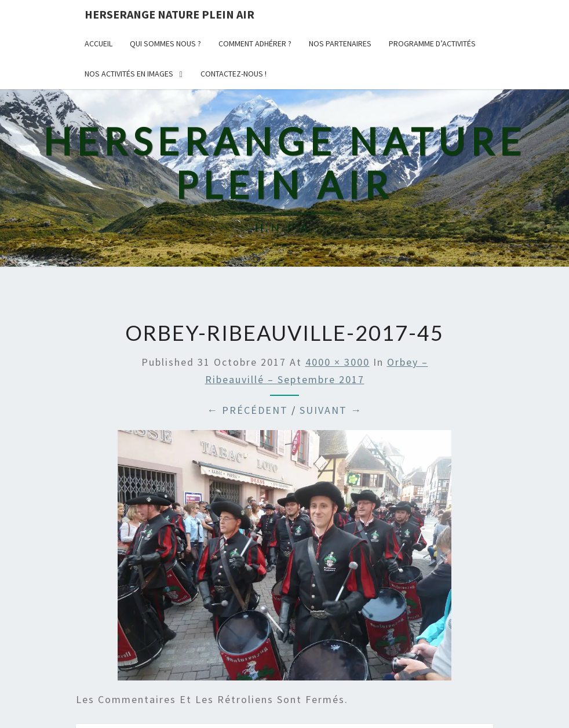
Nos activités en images (129, 74)
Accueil (99, 43)
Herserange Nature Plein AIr (169, 14)
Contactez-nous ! (234, 74)
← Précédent (247, 410)
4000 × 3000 (338, 362)
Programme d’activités (432, 43)
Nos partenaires (340, 43)
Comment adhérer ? (255, 43)
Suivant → (331, 410)
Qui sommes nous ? (165, 43)
